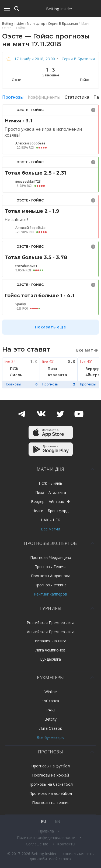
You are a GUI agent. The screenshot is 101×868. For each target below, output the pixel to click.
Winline (51, 692)
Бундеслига (50, 659)
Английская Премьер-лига (51, 632)
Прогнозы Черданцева (51, 557)
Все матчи (50, 529)
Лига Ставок (51, 728)
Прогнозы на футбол (50, 766)
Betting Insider (59, 9)
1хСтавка (50, 701)
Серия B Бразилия (78, 59)
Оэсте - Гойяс (30, 110)
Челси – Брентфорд (50, 511)
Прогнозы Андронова (51, 576)
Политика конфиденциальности (47, 837)
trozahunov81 (26, 266)
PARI (50, 710)
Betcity (50, 719)
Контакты (66, 844)
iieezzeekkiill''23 (28, 182)
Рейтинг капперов (50, 594)
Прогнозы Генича (50, 567)
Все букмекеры (50, 737)
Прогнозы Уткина (50, 585)
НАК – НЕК (50, 520)
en (58, 821)
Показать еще (50, 327)
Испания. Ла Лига (50, 641)
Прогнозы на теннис (51, 803)
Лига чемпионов (50, 650)
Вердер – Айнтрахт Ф (50, 502)
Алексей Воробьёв (30, 143)
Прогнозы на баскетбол (51, 784)
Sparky (21, 304)
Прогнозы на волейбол (51, 793)
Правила (47, 831)
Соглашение (38, 844)
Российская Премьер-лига (50, 623)
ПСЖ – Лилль (50, 483)
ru (43, 821)
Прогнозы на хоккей (50, 775)
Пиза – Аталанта (51, 492)
